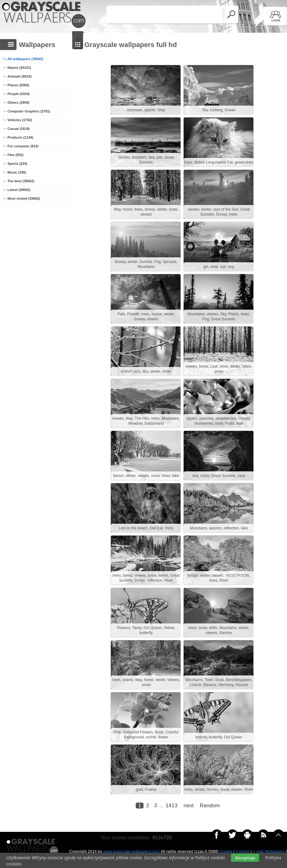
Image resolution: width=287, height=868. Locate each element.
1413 (172, 815)
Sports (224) (17, 164)
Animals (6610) (20, 76)
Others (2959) (18, 103)
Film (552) (15, 155)
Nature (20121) (19, 68)
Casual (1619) (19, 129)
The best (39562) (21, 181)
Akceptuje (245, 858)
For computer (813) (23, 146)
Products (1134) (20, 137)
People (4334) (19, 94)
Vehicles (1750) (20, 120)
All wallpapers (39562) (25, 59)
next (189, 815)
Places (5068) (18, 85)
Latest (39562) (19, 190)
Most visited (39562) (24, 198)
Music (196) (17, 172)
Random (210, 815)
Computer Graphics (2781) (29, 111)
